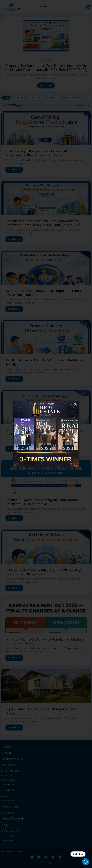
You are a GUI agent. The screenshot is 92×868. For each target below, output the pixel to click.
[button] (75, 405)
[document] (46, 434)
